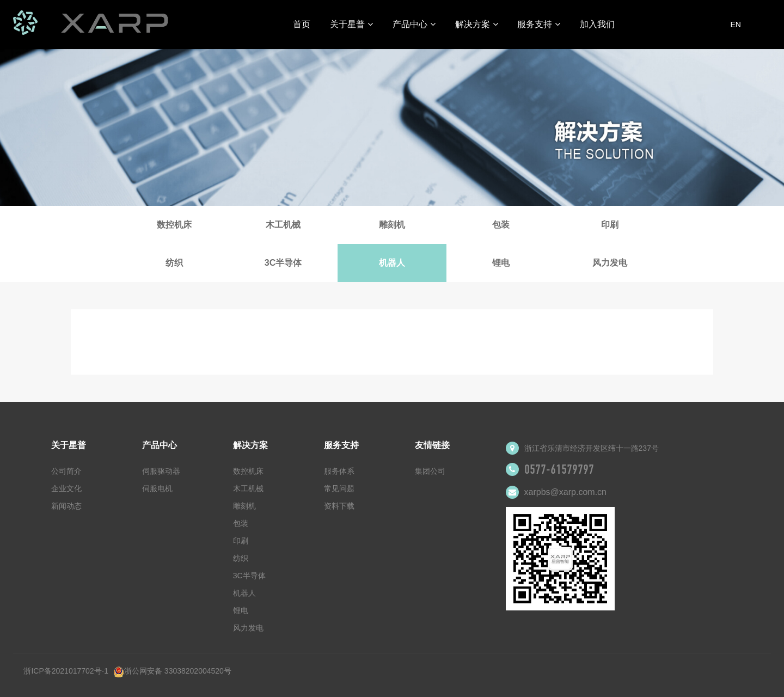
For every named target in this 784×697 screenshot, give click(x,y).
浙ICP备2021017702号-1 (66, 671)
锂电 (501, 263)
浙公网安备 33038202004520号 (172, 671)
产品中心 (414, 24)
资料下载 (339, 506)
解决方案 (477, 24)
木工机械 (283, 225)
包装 (501, 225)
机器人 (392, 263)
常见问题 (339, 488)
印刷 (610, 225)
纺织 (174, 263)
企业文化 (66, 488)
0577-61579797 (559, 469)
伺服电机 (157, 488)
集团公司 (430, 471)
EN (735, 25)
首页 (302, 24)
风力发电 (610, 263)
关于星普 (351, 24)
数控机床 (174, 225)
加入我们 (597, 24)
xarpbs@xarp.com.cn (565, 492)
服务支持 (539, 24)
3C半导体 (283, 263)
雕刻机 (392, 225)
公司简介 (66, 471)
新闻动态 (66, 506)
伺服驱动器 (161, 471)
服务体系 (339, 471)
